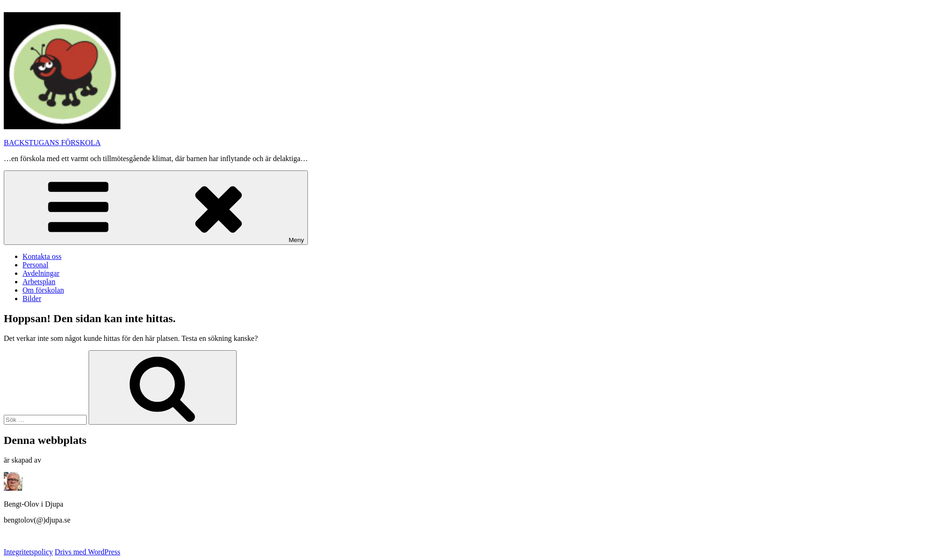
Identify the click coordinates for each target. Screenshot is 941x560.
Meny (156, 208)
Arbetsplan (39, 282)
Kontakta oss (42, 256)
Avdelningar (41, 273)
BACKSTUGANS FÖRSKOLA (52, 143)
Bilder (32, 298)
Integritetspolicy (28, 552)
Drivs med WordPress (88, 552)
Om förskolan (43, 290)
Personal (35, 265)
